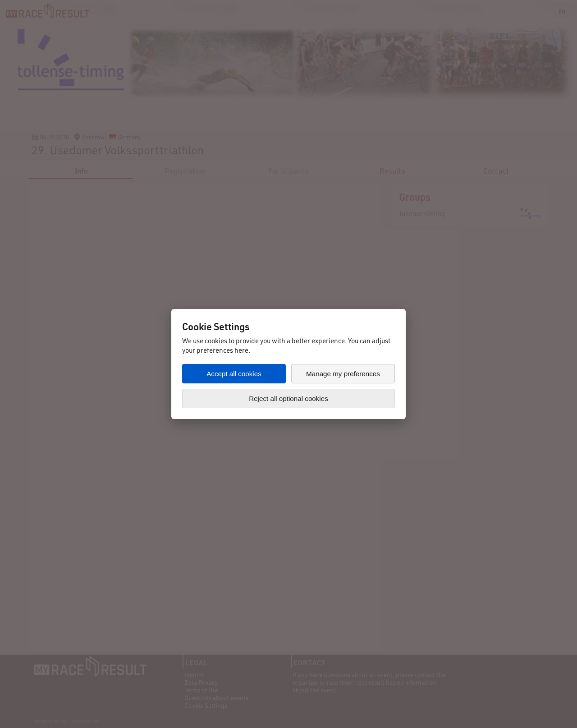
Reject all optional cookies (288, 399)
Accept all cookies (234, 374)
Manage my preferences (343, 374)
